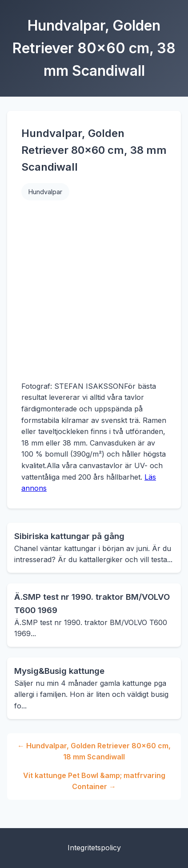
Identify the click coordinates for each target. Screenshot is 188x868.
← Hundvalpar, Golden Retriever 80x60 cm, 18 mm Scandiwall (94, 751)
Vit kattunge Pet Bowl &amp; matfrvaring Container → (94, 781)
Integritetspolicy (94, 848)
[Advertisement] (83, 291)
